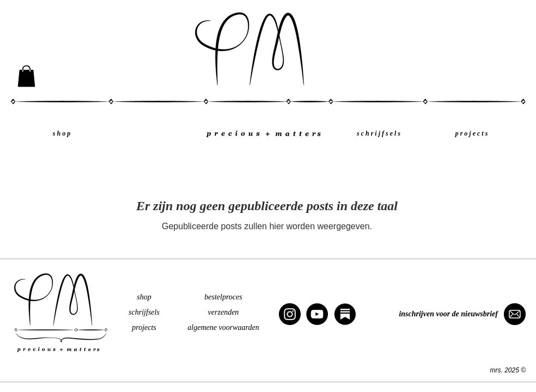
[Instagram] (290, 314)
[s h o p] (62, 133)
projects (144, 327)
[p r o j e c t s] (471, 133)
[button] (26, 76)
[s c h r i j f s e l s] (379, 133)
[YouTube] (317, 314)
